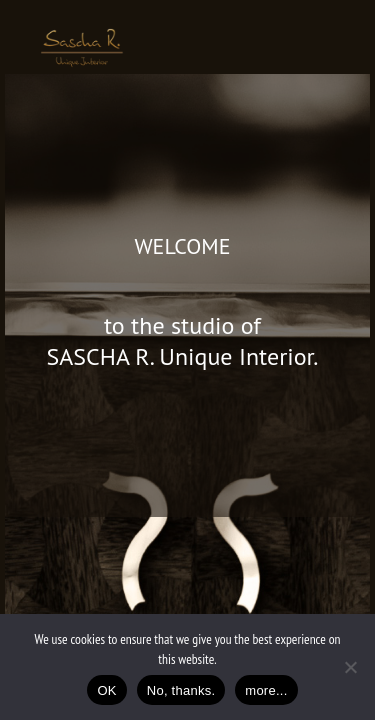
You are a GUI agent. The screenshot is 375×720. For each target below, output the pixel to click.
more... (266, 690)
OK (106, 690)
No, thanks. (181, 690)
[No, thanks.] (350, 667)
